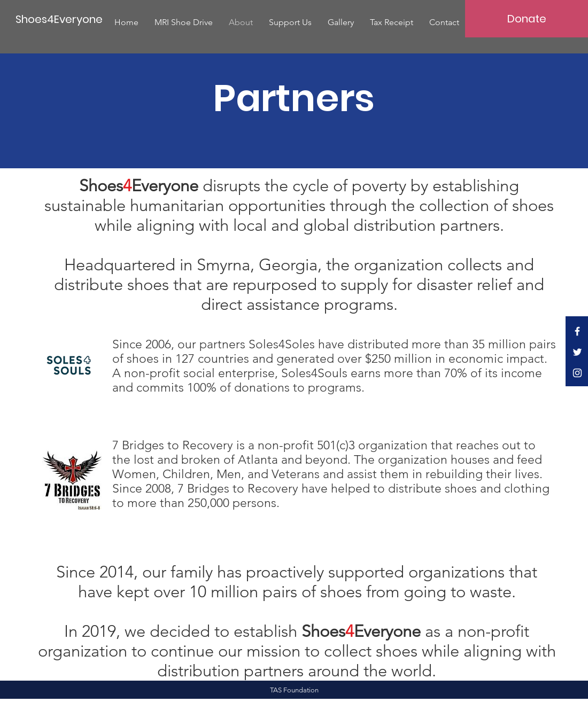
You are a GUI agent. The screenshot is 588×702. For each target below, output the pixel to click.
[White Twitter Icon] (577, 352)
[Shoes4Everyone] (59, 19)
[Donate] (527, 19)
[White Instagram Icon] (577, 373)
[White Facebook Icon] (577, 331)
